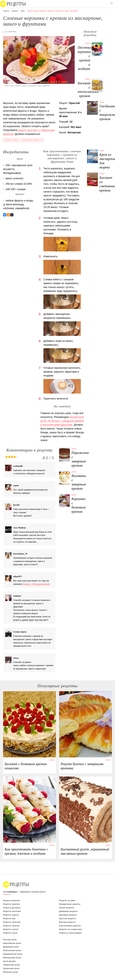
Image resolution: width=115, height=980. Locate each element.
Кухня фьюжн (9, 961)
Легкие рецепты (67, 908)
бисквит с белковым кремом (36, 584)
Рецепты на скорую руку (71, 929)
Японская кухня (11, 972)
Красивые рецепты (68, 915)
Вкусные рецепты (67, 922)
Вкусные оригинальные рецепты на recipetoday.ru (16, 884)
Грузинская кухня (11, 968)
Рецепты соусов (11, 929)
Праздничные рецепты (70, 904)
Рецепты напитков (12, 922)
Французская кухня (12, 958)
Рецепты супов (10, 933)
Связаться (7, 894)
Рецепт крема (11, 140)
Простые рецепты (68, 918)
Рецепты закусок (11, 915)
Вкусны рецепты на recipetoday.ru (13, 4)
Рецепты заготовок (12, 911)
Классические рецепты (70, 926)
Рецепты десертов (12, 908)
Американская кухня (13, 954)
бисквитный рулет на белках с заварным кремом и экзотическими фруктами (62, 421)
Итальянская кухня (12, 950)
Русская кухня (10, 940)
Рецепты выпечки (11, 900)
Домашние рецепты (32, 140)
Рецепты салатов (11, 926)
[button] (112, 3)
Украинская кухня (11, 965)
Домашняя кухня (11, 947)
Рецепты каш (9, 918)
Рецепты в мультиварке (70, 933)
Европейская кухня (12, 943)
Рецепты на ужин (67, 900)
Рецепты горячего (12, 904)
